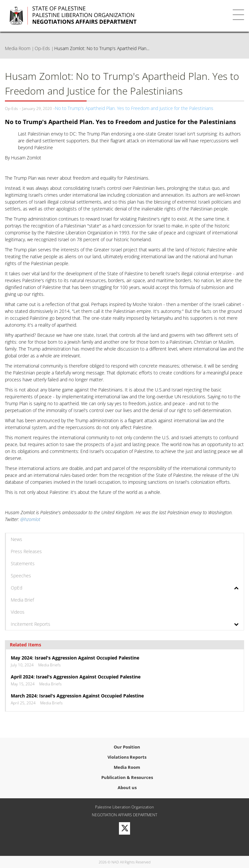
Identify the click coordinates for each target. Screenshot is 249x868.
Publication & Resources (127, 777)
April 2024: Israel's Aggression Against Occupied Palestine (76, 677)
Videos (18, 612)
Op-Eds (42, 48)
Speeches (21, 576)
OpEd (17, 588)
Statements (23, 563)
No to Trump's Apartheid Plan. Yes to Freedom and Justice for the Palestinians (134, 108)
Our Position (127, 747)
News (17, 539)
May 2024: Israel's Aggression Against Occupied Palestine (75, 658)
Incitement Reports (31, 624)
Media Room (18, 48)
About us (127, 787)
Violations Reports (127, 757)
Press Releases (26, 551)
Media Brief (22, 600)
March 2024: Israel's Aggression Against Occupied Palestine (77, 696)
